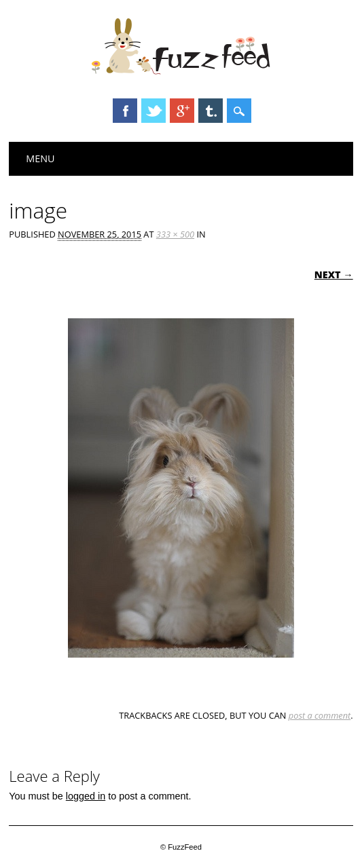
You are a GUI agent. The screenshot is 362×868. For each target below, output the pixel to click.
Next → (334, 275)
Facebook (125, 111)
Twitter (153, 111)
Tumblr (211, 111)
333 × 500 (175, 234)
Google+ (182, 111)
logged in (86, 796)
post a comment (320, 715)
